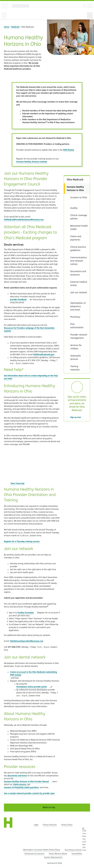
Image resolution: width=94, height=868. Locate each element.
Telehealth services (76, 357)
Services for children (76, 347)
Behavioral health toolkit (79, 227)
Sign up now (77, 417)
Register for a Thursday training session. (22, 541)
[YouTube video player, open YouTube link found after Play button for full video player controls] (32, 465)
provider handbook (20, 299)
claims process (20, 784)
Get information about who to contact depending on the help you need (31, 377)
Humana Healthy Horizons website (32, 162)
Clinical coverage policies (79, 217)
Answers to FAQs (79, 197)
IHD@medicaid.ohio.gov (44, 354)
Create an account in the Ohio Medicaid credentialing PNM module (33, 673)
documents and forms (17, 776)
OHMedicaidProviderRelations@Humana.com (24, 220)
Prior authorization (77, 326)
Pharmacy (75, 317)
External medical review (79, 284)
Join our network (79, 292)
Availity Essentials (26, 613)
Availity (74, 208)
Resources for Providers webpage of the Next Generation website (29, 329)
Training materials (75, 368)
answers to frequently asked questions (21, 787)
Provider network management (79, 336)
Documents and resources (78, 273)
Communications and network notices (79, 261)
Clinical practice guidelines (78, 249)
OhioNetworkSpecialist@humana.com (27, 641)
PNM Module (69, 150)
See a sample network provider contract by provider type (31, 793)
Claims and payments (76, 238)
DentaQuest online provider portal (32, 687)
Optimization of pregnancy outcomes (78, 306)
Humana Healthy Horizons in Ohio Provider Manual (28, 781)
